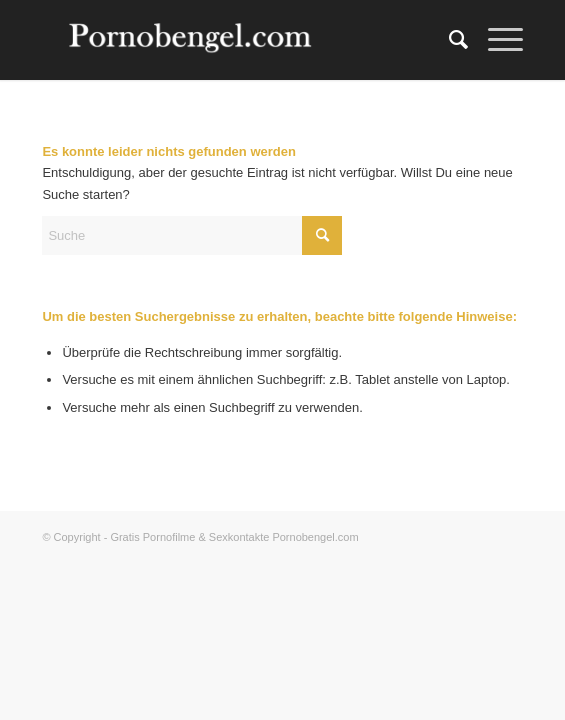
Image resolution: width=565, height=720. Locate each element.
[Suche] (448, 40)
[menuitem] (448, 40)
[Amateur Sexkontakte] (234, 40)
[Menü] (495, 40)
